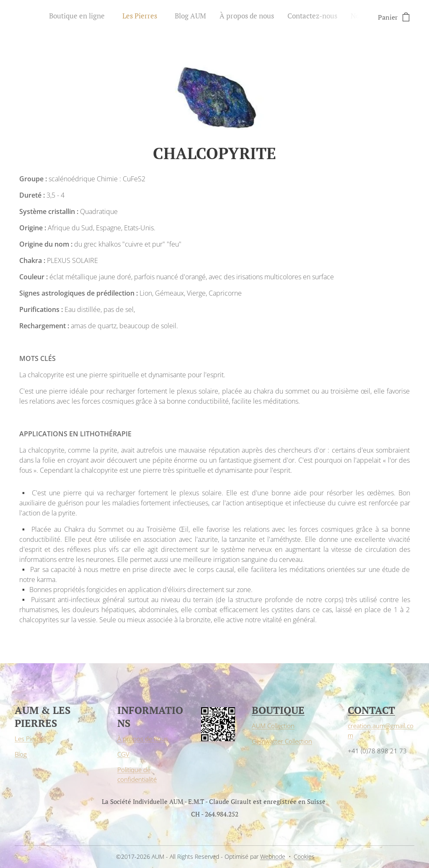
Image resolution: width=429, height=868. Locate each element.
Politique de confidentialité (137, 774)
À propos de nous (143, 739)
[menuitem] (281, 17)
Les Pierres (30, 739)
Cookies (304, 856)
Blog (21, 755)
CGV (123, 755)
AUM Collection (273, 726)
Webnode (273, 856)
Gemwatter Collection (282, 741)
